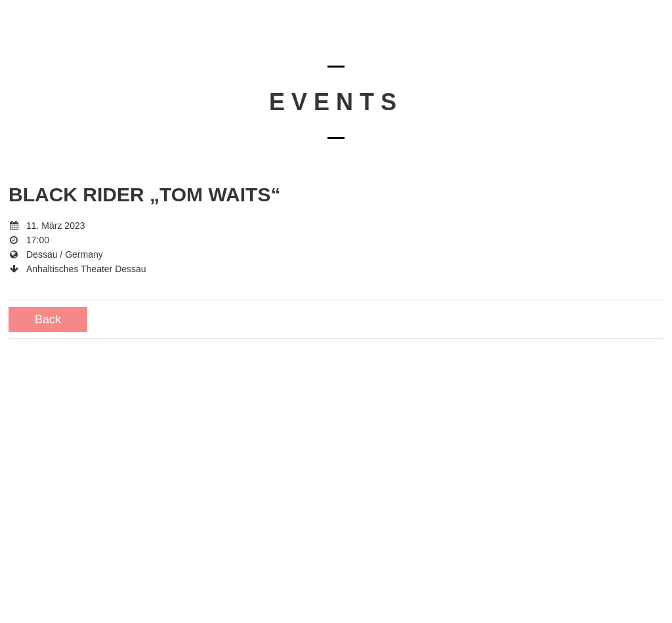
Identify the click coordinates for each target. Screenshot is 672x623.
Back (48, 319)
